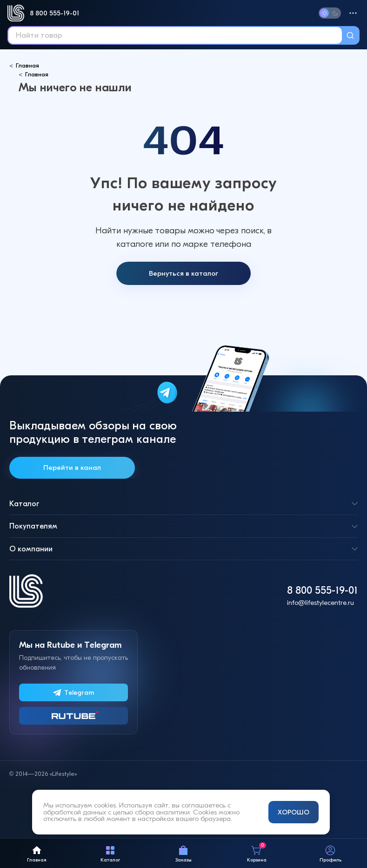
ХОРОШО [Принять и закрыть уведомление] (294, 812)
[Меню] (353, 13)
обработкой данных (75, 812)
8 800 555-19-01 (54, 13)
